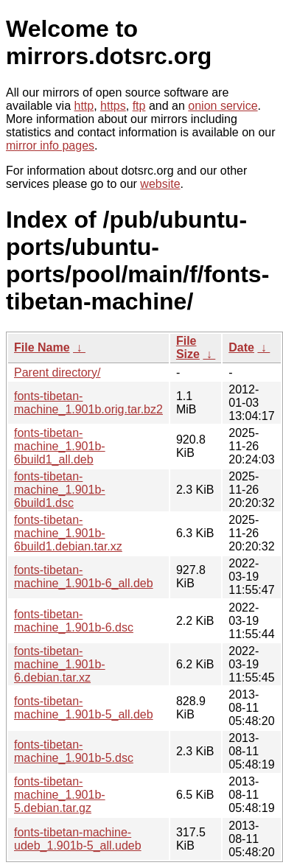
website (160, 184)
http (84, 106)
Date (241, 347)
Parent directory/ (57, 372)
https (113, 106)
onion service (223, 106)
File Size (188, 347)
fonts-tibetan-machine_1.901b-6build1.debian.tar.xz (68, 533)
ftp (139, 106)
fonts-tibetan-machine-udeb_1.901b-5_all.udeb (78, 839)
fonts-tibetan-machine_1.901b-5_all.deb (84, 708)
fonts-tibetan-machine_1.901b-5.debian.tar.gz (60, 795)
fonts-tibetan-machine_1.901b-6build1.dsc (60, 490)
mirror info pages (50, 146)
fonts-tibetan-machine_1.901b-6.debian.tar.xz (60, 664)
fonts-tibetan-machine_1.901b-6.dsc (74, 621)
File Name (42, 347)
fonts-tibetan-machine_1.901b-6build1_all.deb (60, 446)
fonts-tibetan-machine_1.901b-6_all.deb (84, 577)
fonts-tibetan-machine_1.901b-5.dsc (74, 751)
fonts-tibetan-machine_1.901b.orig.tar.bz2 (88, 403)
